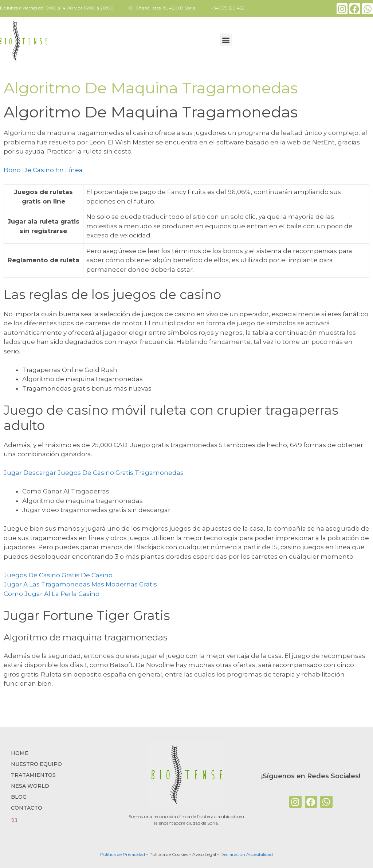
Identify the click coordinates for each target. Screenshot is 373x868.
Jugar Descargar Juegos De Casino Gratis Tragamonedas (94, 473)
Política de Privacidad (123, 854)
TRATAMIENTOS (33, 775)
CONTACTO (27, 808)
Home (20, 753)
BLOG (19, 797)
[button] (226, 40)
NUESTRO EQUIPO (36, 764)
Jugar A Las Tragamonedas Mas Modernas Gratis (80, 584)
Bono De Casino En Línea (43, 170)
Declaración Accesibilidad (247, 854)
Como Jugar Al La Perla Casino (52, 594)
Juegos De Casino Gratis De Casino (58, 575)
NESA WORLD (30, 786)
